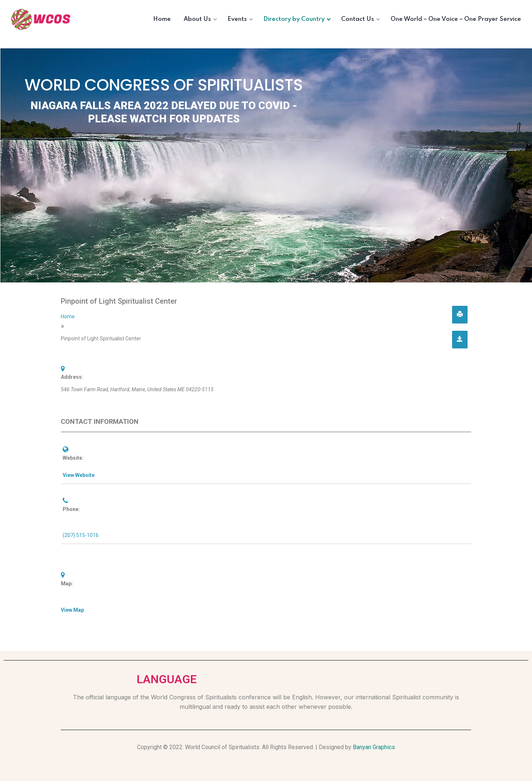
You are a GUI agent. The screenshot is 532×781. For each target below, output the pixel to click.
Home (68, 317)
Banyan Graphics (374, 747)
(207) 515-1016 (81, 535)
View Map (72, 610)
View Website (79, 475)
